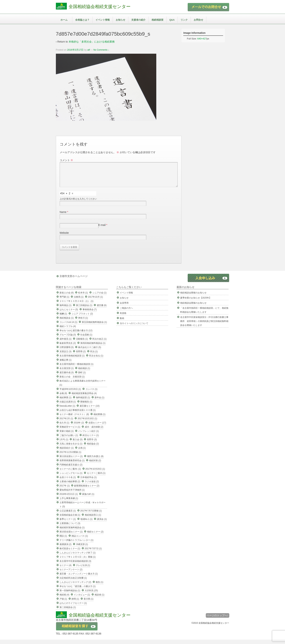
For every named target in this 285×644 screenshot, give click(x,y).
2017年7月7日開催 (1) (91, 515)
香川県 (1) (89, 603)
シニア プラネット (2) (82, 318)
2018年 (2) (79, 427)
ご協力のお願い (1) (69, 440)
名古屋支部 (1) (67, 373)
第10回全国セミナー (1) (71, 536)
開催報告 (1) (86, 406)
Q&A (172, 20)
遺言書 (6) (102, 310)
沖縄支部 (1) (82, 549)
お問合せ (198, 20)
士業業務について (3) (70, 528)
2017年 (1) (65, 490)
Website (64, 237)
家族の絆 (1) (88, 498)
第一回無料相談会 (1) (70, 595)
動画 (122, 323)
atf (89, 50)
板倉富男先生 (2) (68, 347)
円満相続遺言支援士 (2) (71, 469)
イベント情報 (103, 20)
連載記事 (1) (66, 364)
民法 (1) (94, 356)
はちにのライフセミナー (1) (73, 607)
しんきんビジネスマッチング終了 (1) (78, 557)
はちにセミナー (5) (69, 314)
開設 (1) (63, 540)
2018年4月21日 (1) (69, 498)
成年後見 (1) (66, 343)
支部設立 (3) (66, 356)
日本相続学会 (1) (89, 482)
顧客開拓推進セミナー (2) (87, 490)
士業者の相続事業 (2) (70, 486)
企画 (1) (82, 452)
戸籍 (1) (63, 603)
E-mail (102, 229)
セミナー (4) (66, 570)
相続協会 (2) (93, 448)
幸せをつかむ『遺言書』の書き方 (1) (78, 591)
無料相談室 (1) (83, 402)
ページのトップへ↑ (218, 620)
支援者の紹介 (138, 20)
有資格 (123, 318)
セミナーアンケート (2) (71, 574)
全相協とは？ (82, 20)
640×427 (202, 39)
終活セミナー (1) (91, 440)
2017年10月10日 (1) (87, 423)
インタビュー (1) (82, 599)
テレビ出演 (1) (83, 570)
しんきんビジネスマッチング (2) (75, 586)
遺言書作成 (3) (67, 377)
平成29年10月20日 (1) (70, 393)
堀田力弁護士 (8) (95, 461)
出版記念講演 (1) (68, 406)
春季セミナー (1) (68, 523)
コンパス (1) (91, 393)
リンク (184, 20)
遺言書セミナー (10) (90, 410)
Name (63, 216)
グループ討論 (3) (68, 339)
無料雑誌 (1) (66, 310)
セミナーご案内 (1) (96, 477)
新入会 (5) (78, 444)
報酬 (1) (63, 318)
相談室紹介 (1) (67, 452)
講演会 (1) (102, 523)
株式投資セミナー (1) (70, 553)
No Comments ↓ (101, 50)
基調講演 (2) (66, 549)
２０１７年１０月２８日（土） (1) (76, 305)
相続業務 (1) (100, 419)
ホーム (64, 20)
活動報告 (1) (82, 343)
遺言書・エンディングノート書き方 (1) (79, 578)
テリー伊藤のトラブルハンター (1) (76, 544)
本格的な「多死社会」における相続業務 (92, 42)
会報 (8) (63, 398)
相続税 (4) (64, 599)
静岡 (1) (75, 603)
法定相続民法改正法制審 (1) (73, 582)
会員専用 (124, 307)
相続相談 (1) (84, 373)
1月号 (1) (64, 444)
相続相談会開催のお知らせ (193, 297)
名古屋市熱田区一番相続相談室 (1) (76, 368)
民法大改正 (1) (100, 343)
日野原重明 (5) (67, 352)
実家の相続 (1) (67, 435)
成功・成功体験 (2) (94, 431)
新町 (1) (82, 377)
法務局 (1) (79, 301)
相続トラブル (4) (68, 331)
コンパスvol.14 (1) (68, 326)
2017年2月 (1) (66, 423)
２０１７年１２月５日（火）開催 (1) (78, 561)
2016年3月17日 (75, 50)
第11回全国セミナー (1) (71, 461)
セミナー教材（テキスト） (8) (74, 419)
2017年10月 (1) (95, 301)
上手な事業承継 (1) (69, 503)
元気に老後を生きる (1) (71, 448)
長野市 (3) (92, 444)
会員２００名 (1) (68, 482)
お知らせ (120, 20)
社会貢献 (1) (86, 339)
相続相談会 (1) (67, 322)
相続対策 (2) (95, 465)
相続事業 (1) (66, 402)
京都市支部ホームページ (74, 280)
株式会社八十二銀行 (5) (90, 352)
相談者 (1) (100, 599)
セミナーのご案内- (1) (70, 473)
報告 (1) (100, 586)
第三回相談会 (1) (84, 310)
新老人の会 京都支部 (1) (72, 381)
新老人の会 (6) (67, 297)
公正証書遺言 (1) (68, 515)
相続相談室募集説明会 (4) (84, 398)
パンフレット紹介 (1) (89, 435)
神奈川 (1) (83, 322)
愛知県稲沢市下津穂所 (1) (72, 494)
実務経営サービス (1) (70, 431)
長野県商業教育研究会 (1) (72, 465)
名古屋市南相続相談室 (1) (72, 360)
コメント (66, 160)
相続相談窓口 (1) (93, 519)
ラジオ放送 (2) (92, 486)
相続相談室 (157, 20)
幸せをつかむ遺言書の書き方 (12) (76, 335)
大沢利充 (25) (91, 595)
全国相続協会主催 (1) (70, 519)
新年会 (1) (100, 402)
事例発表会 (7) (90, 314)
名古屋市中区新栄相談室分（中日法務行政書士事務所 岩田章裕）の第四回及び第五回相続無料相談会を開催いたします (204, 326)
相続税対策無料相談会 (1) (72, 532)
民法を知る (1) (96, 360)
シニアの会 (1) (100, 297)
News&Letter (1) (67, 410)
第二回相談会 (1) (68, 612)
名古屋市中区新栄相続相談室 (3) (75, 565)
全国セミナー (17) (97, 427)
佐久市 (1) (64, 427)
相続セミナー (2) (95, 536)
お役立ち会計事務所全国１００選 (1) (78, 414)
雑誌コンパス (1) (80, 540)
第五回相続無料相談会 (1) (94, 326)
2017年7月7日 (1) (93, 553)
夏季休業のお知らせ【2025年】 (196, 302)
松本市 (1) (83, 297)
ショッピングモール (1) (71, 477)
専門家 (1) (64, 301)
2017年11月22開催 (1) (70, 456)
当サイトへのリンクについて (134, 328)
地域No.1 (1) (86, 523)
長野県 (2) (81, 356)
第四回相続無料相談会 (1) (93, 347)
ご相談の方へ (126, 312)
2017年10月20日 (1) (95, 473)
